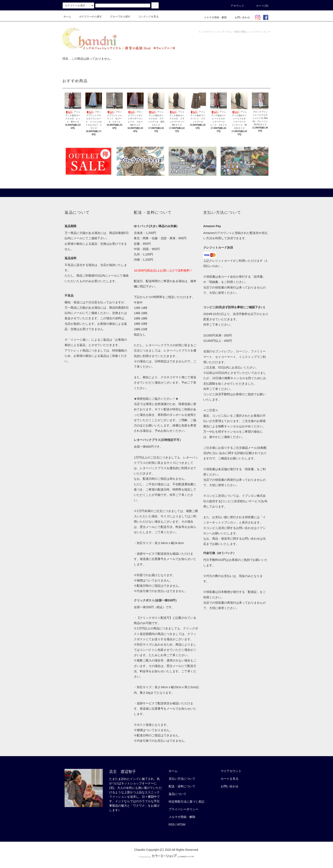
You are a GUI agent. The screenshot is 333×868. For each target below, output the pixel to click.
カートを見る (230, 779)
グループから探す (118, 17)
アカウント (235, 6)
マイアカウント (231, 771)
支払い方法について (182, 779)
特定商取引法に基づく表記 (186, 802)
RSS (172, 824)
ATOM (181, 824)
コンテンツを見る (146, 17)
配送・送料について (182, 786)
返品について (178, 794)
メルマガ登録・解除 (213, 17)
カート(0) (260, 6)
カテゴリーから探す (88, 17)
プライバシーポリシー (183, 809)
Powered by (166, 857)
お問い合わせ (240, 17)
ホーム (67, 17)
